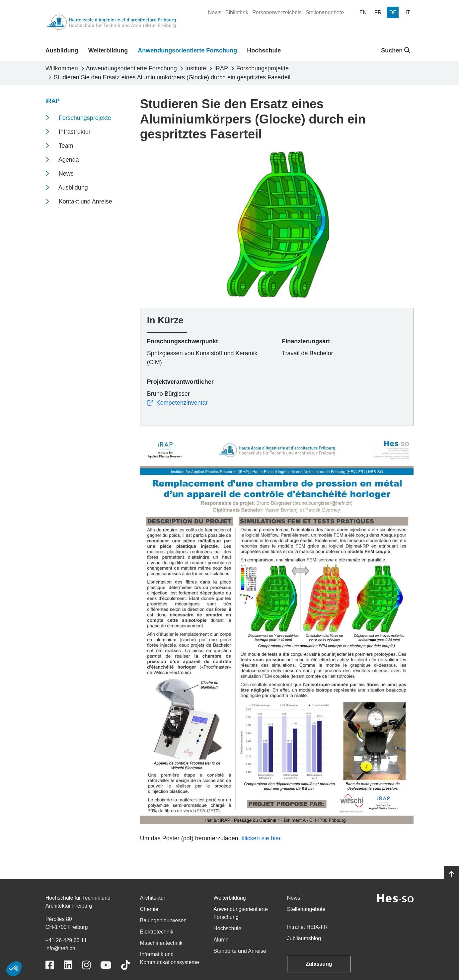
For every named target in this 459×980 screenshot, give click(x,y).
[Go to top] (452, 874)
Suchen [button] (396, 50)
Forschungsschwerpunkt (183, 341)
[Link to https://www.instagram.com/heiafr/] (86, 965)
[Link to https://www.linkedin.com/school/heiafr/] (68, 965)
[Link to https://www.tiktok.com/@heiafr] (125, 965)
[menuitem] (215, 13)
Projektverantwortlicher (180, 382)
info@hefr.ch (60, 948)
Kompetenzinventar (177, 403)
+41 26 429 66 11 (66, 940)
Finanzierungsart (306, 341)
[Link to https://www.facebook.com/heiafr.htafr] (50, 965)
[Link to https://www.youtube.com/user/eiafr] (106, 965)
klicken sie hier (261, 838)
